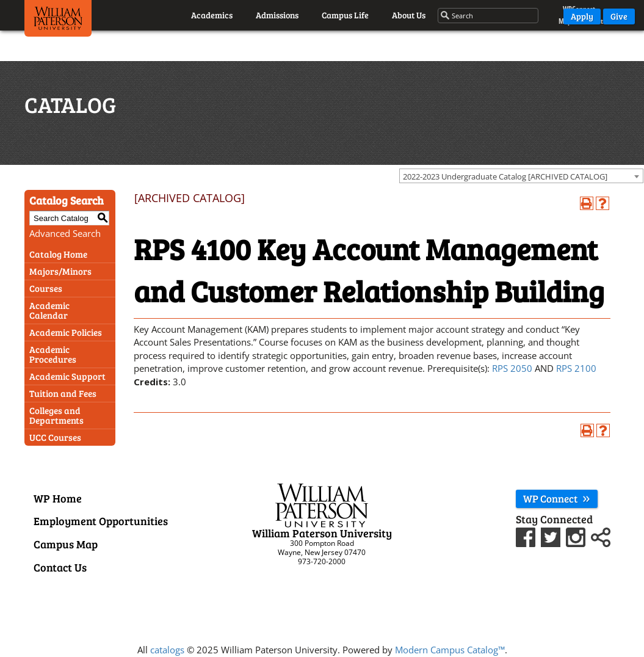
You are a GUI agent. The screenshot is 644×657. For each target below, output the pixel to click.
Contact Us (60, 567)
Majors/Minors (60, 271)
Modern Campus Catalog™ (450, 650)
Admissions (277, 15)
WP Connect (557, 499)
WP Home (58, 498)
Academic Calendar (49, 310)
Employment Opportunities (101, 521)
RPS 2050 (512, 368)
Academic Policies (66, 332)
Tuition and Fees (63, 393)
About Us (409, 15)
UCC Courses (55, 437)
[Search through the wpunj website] (489, 16)
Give (619, 16)
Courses (46, 288)
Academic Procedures (53, 354)
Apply (582, 16)
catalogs (167, 650)
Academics (212, 15)
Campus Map (66, 544)
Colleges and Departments (56, 415)
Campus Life (345, 15)
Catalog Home (58, 254)
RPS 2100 (576, 368)
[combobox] (521, 176)
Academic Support (67, 376)
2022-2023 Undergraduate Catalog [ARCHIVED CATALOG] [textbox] (505, 176)
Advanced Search (65, 233)
